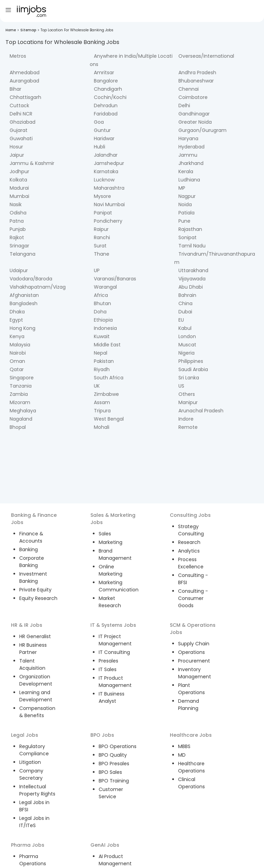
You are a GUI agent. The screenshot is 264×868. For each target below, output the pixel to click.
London (187, 336)
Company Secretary (31, 774)
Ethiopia (103, 320)
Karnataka (106, 171)
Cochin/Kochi (110, 97)
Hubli (100, 147)
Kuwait (102, 336)
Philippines (191, 361)
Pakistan (104, 361)
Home (11, 30)
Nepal (101, 353)
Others (187, 394)
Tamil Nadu (192, 246)
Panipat (103, 213)
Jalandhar (106, 155)
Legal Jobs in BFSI (34, 806)
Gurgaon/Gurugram (202, 130)
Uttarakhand (193, 270)
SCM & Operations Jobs (193, 629)
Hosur (16, 147)
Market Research (110, 602)
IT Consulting (114, 652)
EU (181, 320)
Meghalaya (23, 411)
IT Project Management (115, 640)
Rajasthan (190, 229)
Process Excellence (191, 563)
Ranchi (102, 237)
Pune (184, 221)
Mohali (102, 427)
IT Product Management (115, 682)
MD (182, 755)
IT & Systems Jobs (113, 625)
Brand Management (115, 554)
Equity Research (38, 598)
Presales (108, 661)
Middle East (107, 345)
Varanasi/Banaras (115, 279)
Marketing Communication (119, 586)
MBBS (184, 746)
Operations (191, 652)
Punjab (18, 229)
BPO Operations (118, 746)
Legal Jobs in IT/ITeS (34, 822)
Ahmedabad (25, 73)
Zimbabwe (106, 394)
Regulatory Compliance (34, 750)
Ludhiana (189, 180)
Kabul (185, 328)
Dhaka (17, 312)
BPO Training (114, 781)
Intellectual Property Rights (37, 790)
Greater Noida (195, 122)
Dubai (185, 312)
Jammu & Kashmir (32, 163)
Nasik (16, 204)
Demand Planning (189, 705)
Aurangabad (24, 81)
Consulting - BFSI (193, 579)
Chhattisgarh (25, 97)
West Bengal (109, 419)
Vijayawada (192, 279)
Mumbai (19, 196)
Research (189, 542)
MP (182, 188)
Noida (185, 204)
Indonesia (105, 328)
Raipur (101, 229)
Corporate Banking (32, 562)
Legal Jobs (25, 735)
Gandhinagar (194, 114)
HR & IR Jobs (27, 625)
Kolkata (18, 180)
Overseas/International (206, 56)
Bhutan (102, 303)
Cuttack (19, 105)
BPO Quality (113, 755)
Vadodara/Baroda (31, 279)
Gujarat (19, 130)
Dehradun (106, 105)
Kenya (17, 336)
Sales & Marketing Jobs (113, 519)
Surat (100, 246)
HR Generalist (35, 636)
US (181, 386)
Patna (17, 221)
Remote (188, 427)
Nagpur (187, 196)
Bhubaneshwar (196, 81)
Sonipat (188, 237)
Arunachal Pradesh (201, 411)
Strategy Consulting (191, 530)
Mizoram (20, 402)
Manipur (188, 402)
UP (97, 270)
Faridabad (106, 114)
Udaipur (19, 270)
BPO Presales (114, 764)
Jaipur (17, 155)
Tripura (102, 411)
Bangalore (106, 81)
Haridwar (104, 138)
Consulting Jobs (190, 515)
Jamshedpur (109, 163)
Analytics (189, 551)
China (185, 303)
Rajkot (17, 237)
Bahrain (187, 295)
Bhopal (18, 427)
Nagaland (21, 419)
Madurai (19, 188)
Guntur (102, 130)
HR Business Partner (33, 649)
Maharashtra (109, 188)
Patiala (186, 213)
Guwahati (21, 138)
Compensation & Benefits (37, 712)
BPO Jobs (102, 735)
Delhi (184, 105)
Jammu (188, 155)
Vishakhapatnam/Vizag (38, 287)
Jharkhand (191, 163)
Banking (29, 549)
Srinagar (19, 246)
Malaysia (20, 345)
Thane (102, 254)
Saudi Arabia (193, 369)
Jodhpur (19, 171)
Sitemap (28, 30)
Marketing (111, 542)
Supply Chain (194, 644)
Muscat (187, 345)
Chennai (189, 89)
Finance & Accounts (31, 537)
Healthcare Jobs (191, 735)
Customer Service (111, 793)
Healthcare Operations (191, 767)
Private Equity (35, 590)
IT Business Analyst (112, 697)
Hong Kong (23, 328)
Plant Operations (191, 689)
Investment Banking (33, 577)
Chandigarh (108, 89)
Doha (100, 312)
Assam (102, 402)
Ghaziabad (23, 122)
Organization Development (36, 680)
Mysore (102, 196)
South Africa (109, 378)
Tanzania (21, 386)
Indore (186, 419)
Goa (99, 122)
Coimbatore (193, 97)
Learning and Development (36, 696)
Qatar (17, 369)
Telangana (23, 254)
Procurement (194, 661)
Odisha (18, 213)
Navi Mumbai (109, 204)
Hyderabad (191, 147)
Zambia (19, 394)
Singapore (22, 378)
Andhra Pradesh (197, 73)
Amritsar (104, 73)
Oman (17, 361)
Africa (101, 295)
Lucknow (104, 180)
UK (97, 386)
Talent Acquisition (32, 664)
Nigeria (186, 353)
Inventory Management (195, 673)
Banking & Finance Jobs (34, 519)
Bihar (15, 89)
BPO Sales (110, 772)
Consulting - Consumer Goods (193, 598)
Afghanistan (24, 295)
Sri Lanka (189, 378)
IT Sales (108, 669)
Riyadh (102, 369)
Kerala (186, 171)
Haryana (188, 138)
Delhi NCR (21, 114)
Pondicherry (108, 221)
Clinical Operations (191, 783)
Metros (18, 56)
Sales (105, 534)
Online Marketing (111, 570)
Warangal (105, 287)
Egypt (16, 320)
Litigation (30, 762)
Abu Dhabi (191, 287)
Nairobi (18, 353)
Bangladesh (24, 303)
